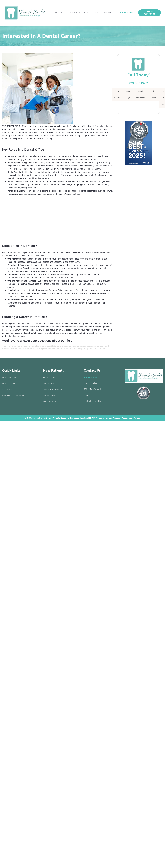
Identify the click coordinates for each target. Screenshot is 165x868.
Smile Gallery (117, 94)
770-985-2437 (126, 13)
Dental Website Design (57, 418)
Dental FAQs (128, 94)
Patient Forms (153, 94)
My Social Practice (79, 418)
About (64, 13)
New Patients (75, 13)
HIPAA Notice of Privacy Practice (105, 418)
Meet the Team (9, 384)
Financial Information (140, 94)
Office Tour (7, 390)
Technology (107, 13)
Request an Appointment (14, 396)
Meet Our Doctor (10, 378)
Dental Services (91, 13)
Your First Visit (50, 402)
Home (55, 13)
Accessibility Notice (131, 418)
